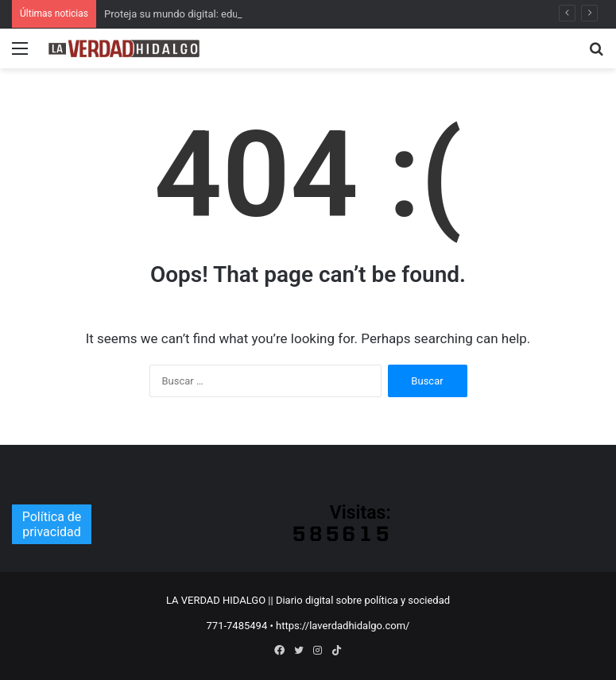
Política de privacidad (52, 524)
